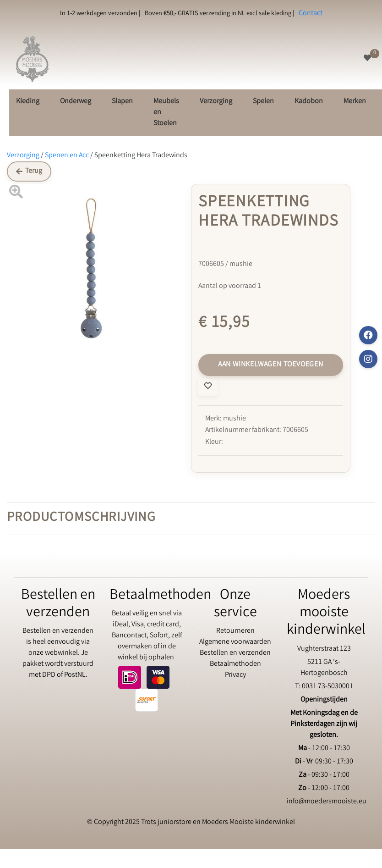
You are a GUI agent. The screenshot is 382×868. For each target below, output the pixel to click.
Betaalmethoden (235, 664)
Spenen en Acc (67, 156)
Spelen (263, 102)
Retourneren (235, 631)
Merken (355, 102)
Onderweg (76, 102)
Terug (29, 171)
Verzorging (216, 102)
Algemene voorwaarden (235, 642)
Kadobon (309, 102)
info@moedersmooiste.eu (327, 802)
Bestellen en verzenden (235, 653)
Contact (311, 14)
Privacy (235, 675)
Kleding (28, 102)
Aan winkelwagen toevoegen (271, 365)
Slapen (122, 102)
